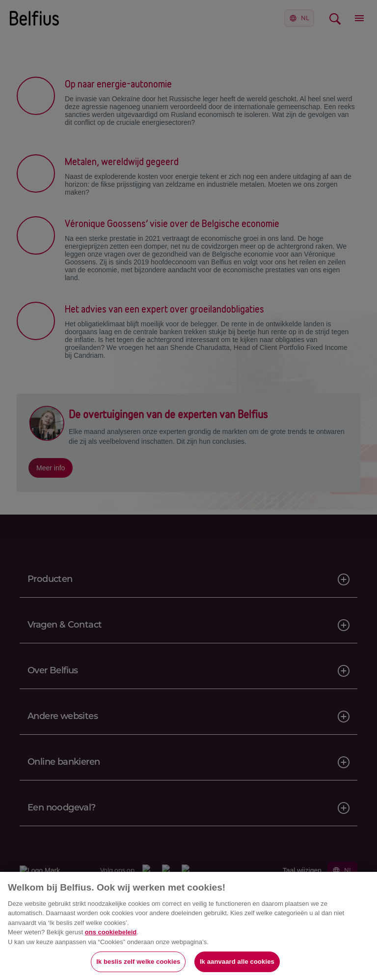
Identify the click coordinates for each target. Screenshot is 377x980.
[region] (188, 926)
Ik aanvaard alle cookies (237, 962)
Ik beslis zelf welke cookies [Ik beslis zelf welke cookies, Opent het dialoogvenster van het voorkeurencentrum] (138, 962)
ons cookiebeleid (111, 932)
